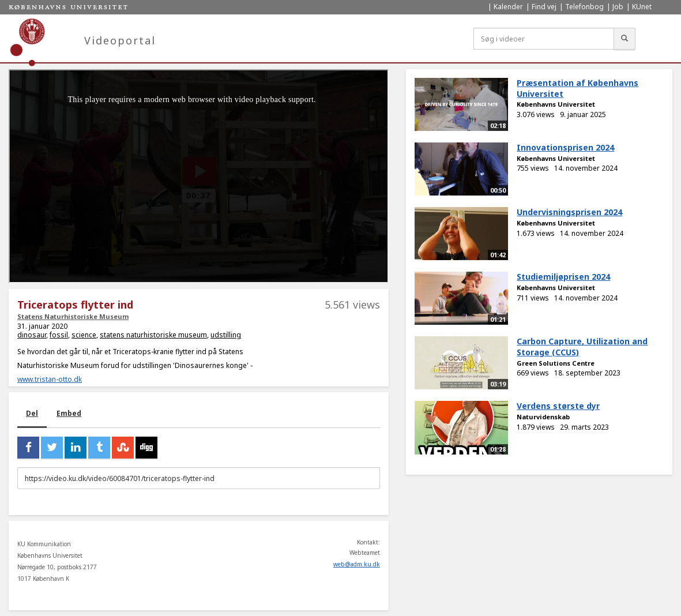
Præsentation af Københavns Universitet (577, 88)
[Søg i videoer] (544, 39)
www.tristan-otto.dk (50, 379)
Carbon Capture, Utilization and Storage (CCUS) (582, 347)
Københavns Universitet (556, 104)
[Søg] (624, 39)
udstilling (226, 335)
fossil (59, 335)
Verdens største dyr (558, 406)
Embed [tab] (69, 413)
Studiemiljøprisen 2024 (563, 277)
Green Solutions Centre (556, 363)
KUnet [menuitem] (642, 7)
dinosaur (32, 335)
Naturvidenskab (543, 417)
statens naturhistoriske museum (153, 335)
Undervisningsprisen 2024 (569, 212)
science (84, 335)
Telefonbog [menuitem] (584, 7)
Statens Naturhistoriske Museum (73, 316)
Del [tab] (32, 413)
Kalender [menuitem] (508, 7)
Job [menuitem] (618, 7)
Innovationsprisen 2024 (565, 147)
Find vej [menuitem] (544, 7)
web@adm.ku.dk (357, 564)
